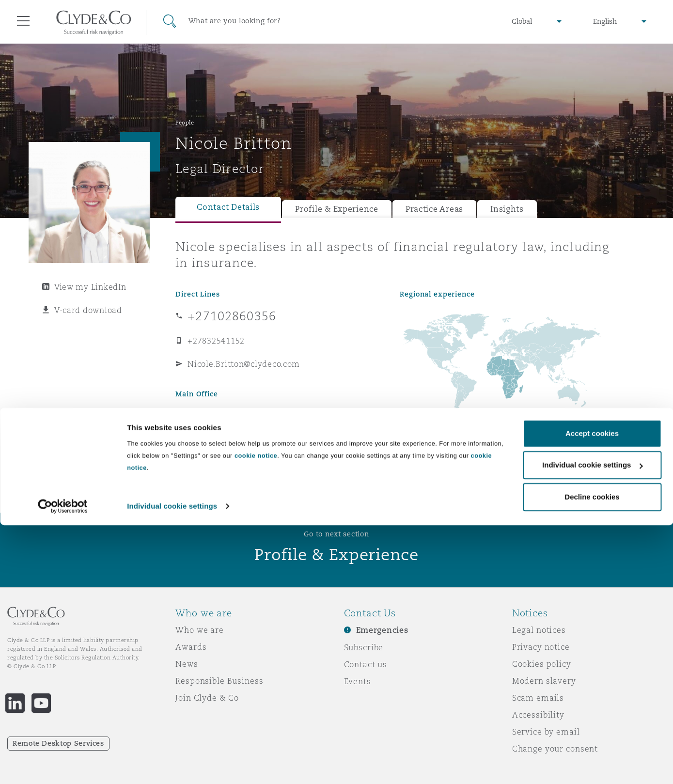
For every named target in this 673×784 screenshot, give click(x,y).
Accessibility (538, 715)
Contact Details (228, 207)
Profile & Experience (337, 209)
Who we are (200, 630)
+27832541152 (216, 341)
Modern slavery (544, 681)
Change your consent (555, 749)
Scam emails (538, 698)
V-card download (88, 310)
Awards (191, 647)
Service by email (546, 732)
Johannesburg (208, 414)
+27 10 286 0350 (219, 433)
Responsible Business (219, 681)
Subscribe (364, 647)
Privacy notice (541, 647)
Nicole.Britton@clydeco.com (244, 364)
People (185, 123)
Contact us (366, 664)
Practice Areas (434, 209)
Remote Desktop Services (58, 743)
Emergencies (382, 630)
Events (358, 681)
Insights (507, 209)
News (187, 664)
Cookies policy (542, 664)
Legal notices (539, 630)
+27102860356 (232, 316)
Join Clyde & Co (207, 698)
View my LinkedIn (90, 287)
